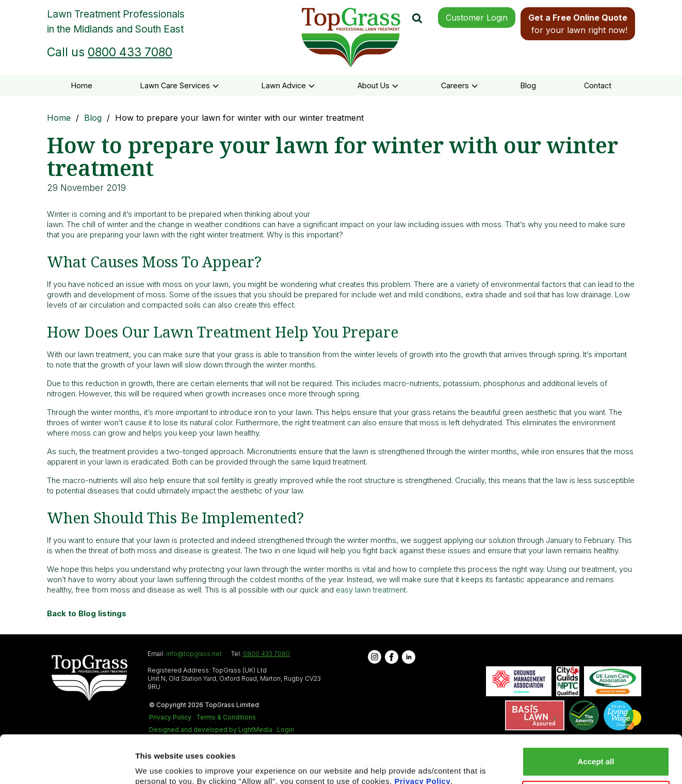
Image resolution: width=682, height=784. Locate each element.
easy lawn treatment (371, 590)
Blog (528, 85)
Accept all (596, 717)
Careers (459, 85)
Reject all (596, 750)
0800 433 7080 (130, 52)
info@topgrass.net (194, 654)
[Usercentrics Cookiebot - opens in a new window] (67, 764)
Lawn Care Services (180, 85)
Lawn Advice (288, 85)
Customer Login (477, 18)
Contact (598, 85)
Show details (159, 764)
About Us (378, 85)
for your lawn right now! (578, 24)
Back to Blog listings (87, 613)
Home (82, 85)
